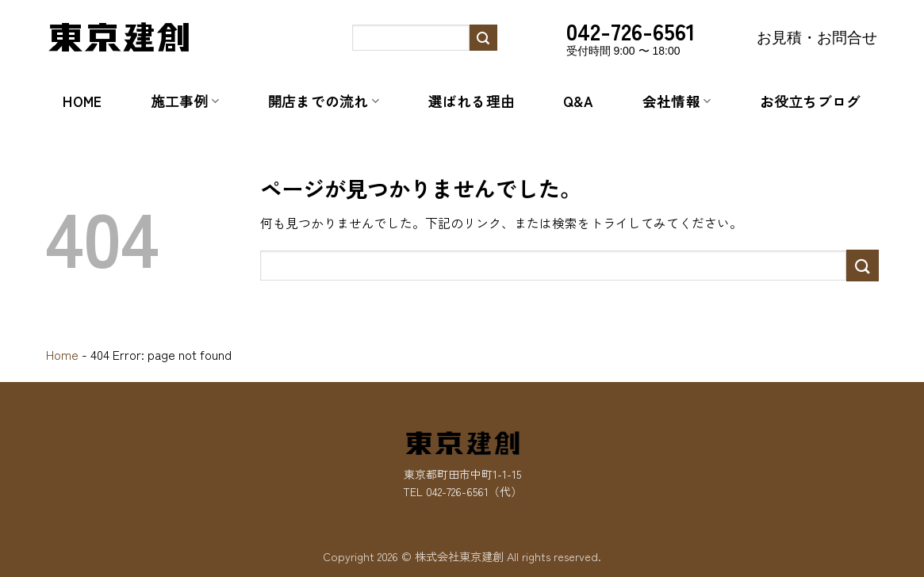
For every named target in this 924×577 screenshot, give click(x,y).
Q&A (578, 101)
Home (82, 101)
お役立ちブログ (811, 101)
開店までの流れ (323, 101)
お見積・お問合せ (817, 38)
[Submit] (483, 38)
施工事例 (185, 101)
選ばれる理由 (472, 101)
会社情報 (677, 101)
